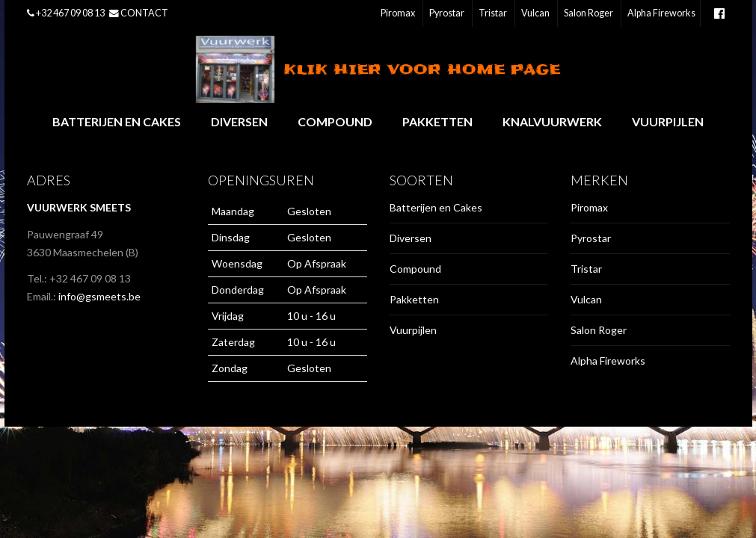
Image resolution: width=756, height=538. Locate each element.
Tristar (493, 13)
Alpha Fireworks (661, 13)
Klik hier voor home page (378, 69)
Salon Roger (588, 13)
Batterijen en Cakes (117, 121)
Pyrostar (447, 13)
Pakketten (437, 121)
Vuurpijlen (668, 121)
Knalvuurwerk (552, 121)
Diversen (239, 121)
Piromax (398, 13)
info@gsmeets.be (99, 296)
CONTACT (144, 13)
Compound (335, 121)
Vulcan (535, 13)
